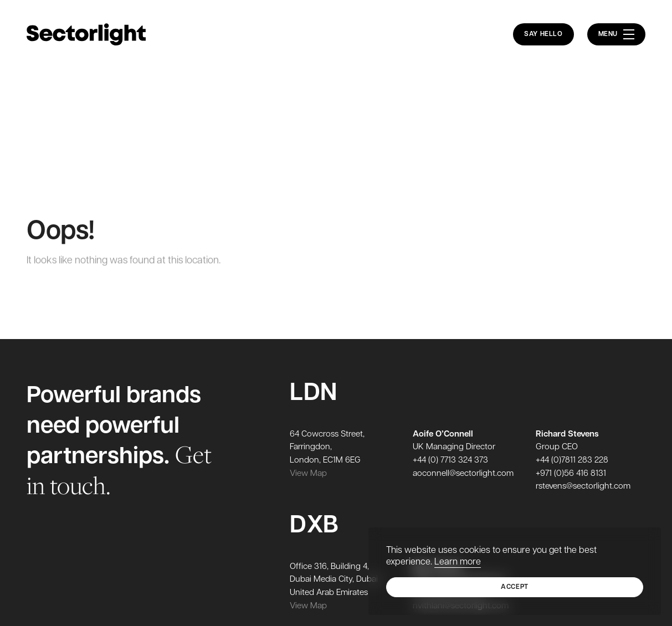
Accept (515, 587)
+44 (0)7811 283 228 (572, 461)
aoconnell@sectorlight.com (463, 474)
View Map (308, 474)
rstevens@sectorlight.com (583, 487)
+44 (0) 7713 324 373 (450, 461)
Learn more (458, 562)
